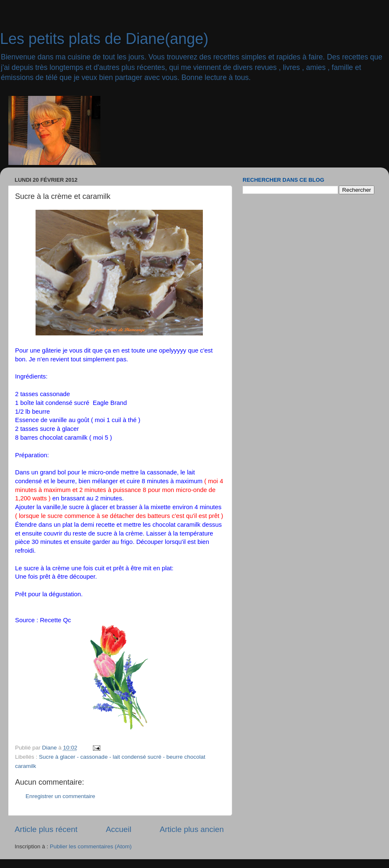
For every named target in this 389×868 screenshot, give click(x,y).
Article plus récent (46, 829)
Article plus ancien (192, 829)
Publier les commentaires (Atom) (91, 846)
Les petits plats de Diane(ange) (104, 39)
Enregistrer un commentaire (60, 796)
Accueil (119, 829)
